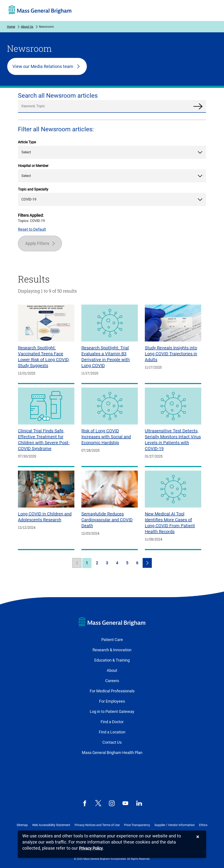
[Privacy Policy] (91, 848)
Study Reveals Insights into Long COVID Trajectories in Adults (171, 354)
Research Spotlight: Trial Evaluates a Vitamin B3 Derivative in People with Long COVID (106, 357)
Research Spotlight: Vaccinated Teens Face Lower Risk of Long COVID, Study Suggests (44, 357)
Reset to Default (32, 229)
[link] (77, 563)
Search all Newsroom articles (58, 96)
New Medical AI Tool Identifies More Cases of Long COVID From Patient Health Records (170, 523)
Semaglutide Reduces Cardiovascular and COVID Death (107, 520)
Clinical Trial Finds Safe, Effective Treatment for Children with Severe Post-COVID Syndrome (44, 440)
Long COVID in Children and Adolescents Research (45, 517)
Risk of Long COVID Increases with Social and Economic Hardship (106, 437)
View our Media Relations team (43, 66)
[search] (112, 106)
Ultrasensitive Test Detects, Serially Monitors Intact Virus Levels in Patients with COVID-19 (173, 440)
